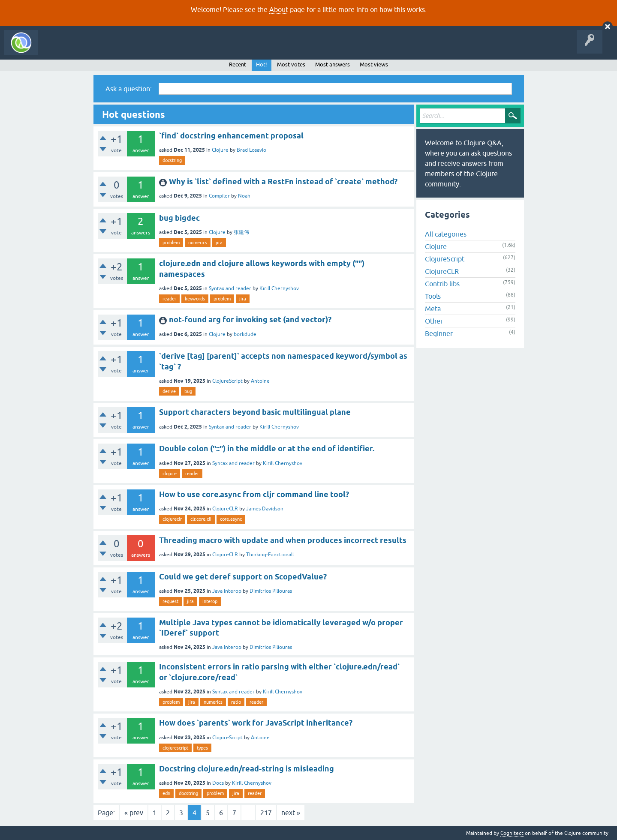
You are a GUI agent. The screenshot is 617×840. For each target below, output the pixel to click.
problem (171, 243)
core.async (231, 519)
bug (188, 391)
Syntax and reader (230, 288)
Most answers (333, 64)
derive (169, 391)
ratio (236, 702)
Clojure (220, 150)
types (202, 748)
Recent (238, 64)
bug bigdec (179, 218)
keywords (195, 299)
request (170, 601)
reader (169, 299)
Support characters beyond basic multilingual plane (255, 412)
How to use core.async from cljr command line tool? (254, 494)
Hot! (262, 64)
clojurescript (175, 748)
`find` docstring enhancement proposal (231, 136)
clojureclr (172, 519)
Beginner (439, 333)
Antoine (260, 381)
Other (434, 321)
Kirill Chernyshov (279, 288)
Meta (433, 309)
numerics (198, 243)
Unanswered (128, 49)
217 (266, 813)
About (279, 9)
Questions (92, 49)
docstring (172, 160)
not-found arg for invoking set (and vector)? (250, 319)
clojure (170, 474)
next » (291, 813)
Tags (160, 49)
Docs (218, 783)
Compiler (219, 196)
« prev (134, 813)
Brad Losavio (251, 150)
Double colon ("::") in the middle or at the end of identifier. (267, 448)
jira (219, 243)
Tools (433, 296)
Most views (374, 64)
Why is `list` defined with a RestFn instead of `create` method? (283, 181)
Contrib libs (442, 284)
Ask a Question (196, 49)
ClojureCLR (225, 509)
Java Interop (227, 591)
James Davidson (265, 509)
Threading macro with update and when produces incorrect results (283, 540)
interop (210, 601)
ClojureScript (227, 381)
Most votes (291, 64)
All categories (446, 234)
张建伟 (241, 232)
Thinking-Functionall (270, 555)
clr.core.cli (201, 519)
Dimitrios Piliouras (271, 591)
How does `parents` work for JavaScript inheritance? (256, 723)
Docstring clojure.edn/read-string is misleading (247, 769)
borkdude (245, 334)
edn (166, 793)
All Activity (57, 49)
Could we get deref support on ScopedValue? (243, 577)
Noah (244, 196)
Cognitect (512, 833)
